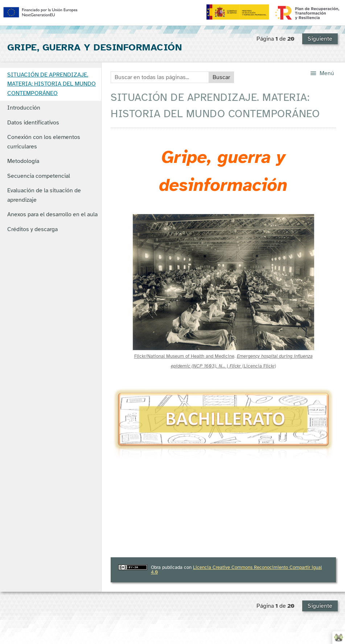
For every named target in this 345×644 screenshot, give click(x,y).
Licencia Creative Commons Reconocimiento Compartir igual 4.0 (236, 570)
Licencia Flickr (259, 366)
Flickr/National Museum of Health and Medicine (184, 356)
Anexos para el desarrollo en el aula (52, 214)
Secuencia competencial (39, 176)
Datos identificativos (33, 123)
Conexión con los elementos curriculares (44, 142)
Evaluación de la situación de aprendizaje (44, 195)
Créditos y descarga (32, 229)
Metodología (23, 161)
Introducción (24, 108)
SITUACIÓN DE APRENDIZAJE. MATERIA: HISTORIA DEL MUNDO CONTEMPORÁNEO (52, 84)
